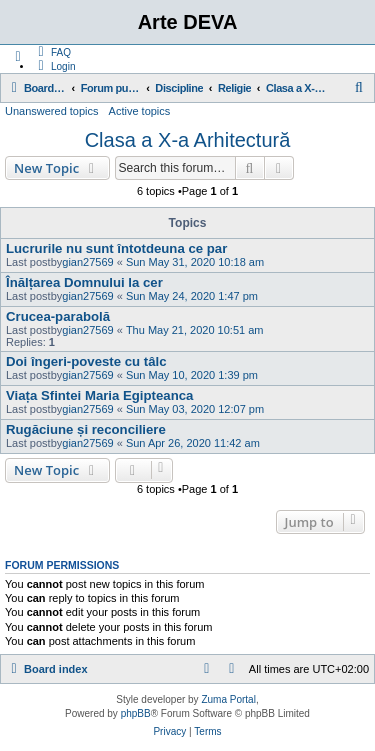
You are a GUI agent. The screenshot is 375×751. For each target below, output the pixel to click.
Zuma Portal (228, 699)
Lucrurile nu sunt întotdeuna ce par (116, 248)
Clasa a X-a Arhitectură (188, 140)
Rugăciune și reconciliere (86, 429)
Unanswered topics (52, 111)
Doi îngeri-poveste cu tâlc (86, 361)
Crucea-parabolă (58, 316)
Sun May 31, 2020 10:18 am (195, 262)
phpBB (136, 713)
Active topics (140, 111)
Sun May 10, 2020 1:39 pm (192, 375)
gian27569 (87, 262)
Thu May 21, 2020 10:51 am (195, 330)
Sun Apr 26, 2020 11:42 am (193, 443)
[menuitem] (52, 52)
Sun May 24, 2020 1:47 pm (192, 296)
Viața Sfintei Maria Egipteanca (99, 395)
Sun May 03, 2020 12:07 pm (195, 409)
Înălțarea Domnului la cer (84, 282)
